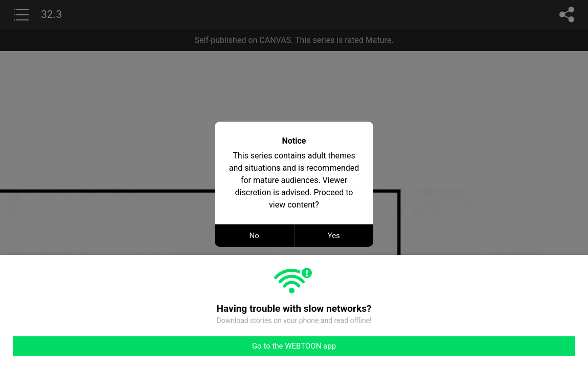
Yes (334, 236)
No (254, 236)
